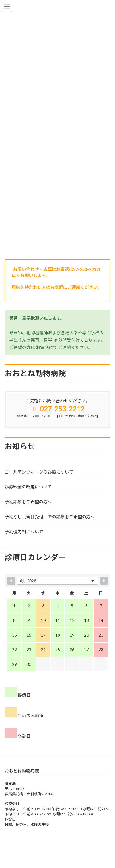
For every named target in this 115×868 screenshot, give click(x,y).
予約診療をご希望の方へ (28, 502)
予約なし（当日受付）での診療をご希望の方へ (50, 517)
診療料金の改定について (28, 487)
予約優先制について (24, 532)
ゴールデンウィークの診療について (39, 472)
